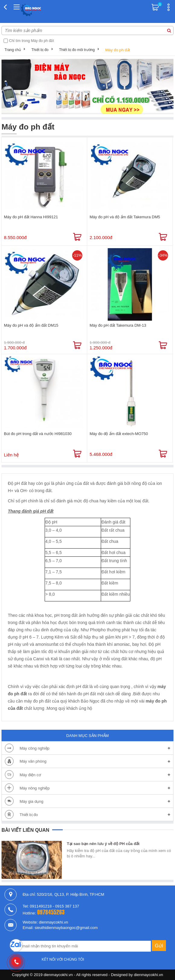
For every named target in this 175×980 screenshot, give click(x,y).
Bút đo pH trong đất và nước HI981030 (38, 434)
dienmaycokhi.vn (149, 975)
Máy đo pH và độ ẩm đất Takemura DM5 (125, 217)
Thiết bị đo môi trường (77, 50)
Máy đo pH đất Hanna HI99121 (31, 217)
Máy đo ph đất (118, 50)
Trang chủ (13, 50)
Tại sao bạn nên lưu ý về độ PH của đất (103, 844)
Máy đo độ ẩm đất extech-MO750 (119, 434)
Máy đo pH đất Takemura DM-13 (118, 325)
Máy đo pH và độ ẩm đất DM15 (31, 325)
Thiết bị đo (40, 50)
